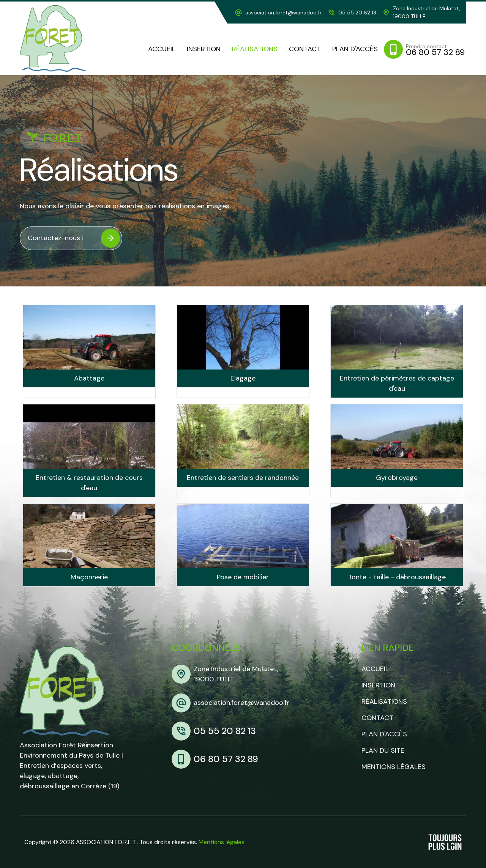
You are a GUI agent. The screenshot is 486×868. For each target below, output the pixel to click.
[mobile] (425, 49)
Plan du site (383, 750)
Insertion (378, 685)
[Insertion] (204, 49)
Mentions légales (394, 767)
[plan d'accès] (355, 49)
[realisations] (255, 49)
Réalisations (384, 701)
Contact (377, 718)
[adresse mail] (278, 13)
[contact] (305, 49)
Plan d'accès (384, 734)
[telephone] (352, 13)
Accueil (375, 669)
